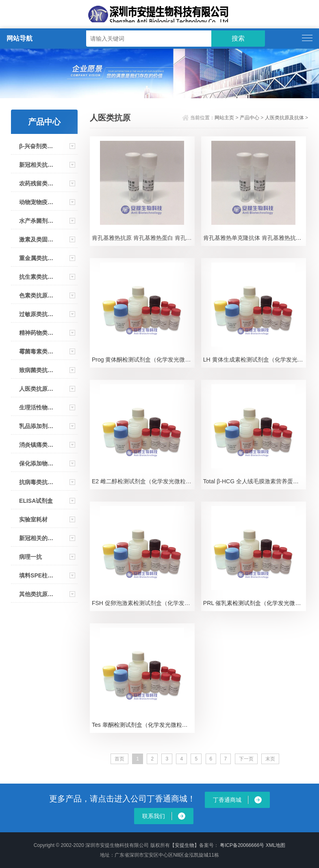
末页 (270, 759)
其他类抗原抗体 (37, 594)
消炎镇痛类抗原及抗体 (37, 445)
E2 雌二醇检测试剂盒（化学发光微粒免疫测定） (143, 481)
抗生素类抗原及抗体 (37, 277)
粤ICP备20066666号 (243, 845)
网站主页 (224, 118)
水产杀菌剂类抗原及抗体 (37, 221)
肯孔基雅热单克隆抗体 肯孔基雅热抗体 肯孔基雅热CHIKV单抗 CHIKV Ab (255, 238)
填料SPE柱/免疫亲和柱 (37, 575)
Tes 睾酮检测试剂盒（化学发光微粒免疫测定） (143, 725)
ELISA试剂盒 (36, 501)
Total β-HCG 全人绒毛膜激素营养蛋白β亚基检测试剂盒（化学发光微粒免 (255, 481)
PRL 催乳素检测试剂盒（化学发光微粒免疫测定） (255, 603)
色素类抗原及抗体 (37, 295)
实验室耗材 (33, 519)
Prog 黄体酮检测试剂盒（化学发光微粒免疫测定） (143, 360)
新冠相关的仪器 (37, 538)
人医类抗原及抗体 (37, 389)
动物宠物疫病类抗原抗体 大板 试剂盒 (37, 202)
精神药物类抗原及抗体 (37, 333)
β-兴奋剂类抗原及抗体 (37, 146)
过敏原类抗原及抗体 (37, 314)
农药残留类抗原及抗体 (37, 183)
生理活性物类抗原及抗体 (37, 407)
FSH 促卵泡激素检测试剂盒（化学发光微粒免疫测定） (143, 603)
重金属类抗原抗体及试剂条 (37, 258)
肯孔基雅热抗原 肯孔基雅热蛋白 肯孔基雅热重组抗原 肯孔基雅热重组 (143, 238)
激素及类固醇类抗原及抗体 (37, 239)
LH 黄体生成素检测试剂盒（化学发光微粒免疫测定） (255, 360)
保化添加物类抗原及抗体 (37, 463)
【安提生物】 (184, 845)
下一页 (246, 759)
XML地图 (276, 845)
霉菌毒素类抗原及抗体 (37, 351)
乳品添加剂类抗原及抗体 (37, 426)
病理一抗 (30, 557)
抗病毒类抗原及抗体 (37, 482)
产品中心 (250, 118)
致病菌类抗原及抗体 (37, 370)
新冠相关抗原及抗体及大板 (37, 165)
